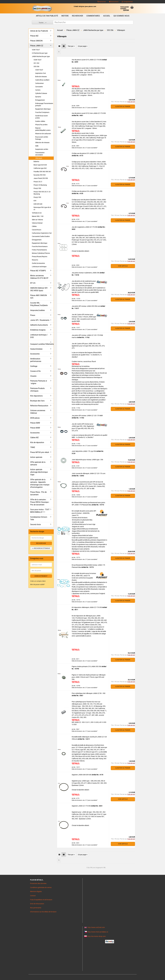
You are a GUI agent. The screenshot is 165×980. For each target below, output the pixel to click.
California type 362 (40, 168)
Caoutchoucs (37, 230)
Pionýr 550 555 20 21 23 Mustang (42, 193)
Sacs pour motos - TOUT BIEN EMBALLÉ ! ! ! (40, 511)
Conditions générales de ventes (41, 887)
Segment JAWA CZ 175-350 (81, 806)
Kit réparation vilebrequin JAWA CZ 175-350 (87, 607)
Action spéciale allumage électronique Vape (39, 472)
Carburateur (39, 83)
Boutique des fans (37, 401)
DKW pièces (35, 418)
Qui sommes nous (121, 16)
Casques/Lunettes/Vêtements (42, 344)
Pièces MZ (34, 36)
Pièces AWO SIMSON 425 (38, 297)
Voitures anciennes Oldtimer (38, 412)
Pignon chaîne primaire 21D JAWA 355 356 (87, 666)
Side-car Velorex (37, 220)
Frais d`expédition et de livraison (41, 900)
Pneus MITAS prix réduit (40, 452)
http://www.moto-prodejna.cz (98, 932)
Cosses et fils (35, 371)
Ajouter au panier (123, 107)
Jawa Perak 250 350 (41, 178)
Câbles (34, 226)
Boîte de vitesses (41, 77)
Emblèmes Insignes (38, 330)
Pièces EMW (35, 423)
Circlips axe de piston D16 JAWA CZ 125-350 (87, 191)
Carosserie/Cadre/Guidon (41, 236)
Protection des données (38, 883)
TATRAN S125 (37, 213)
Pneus (33, 315)
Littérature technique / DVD (39, 336)
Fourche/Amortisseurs (40, 246)
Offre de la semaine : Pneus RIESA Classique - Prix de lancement (40, 502)
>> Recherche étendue (41, 548)
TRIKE (33, 447)
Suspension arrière (42, 149)
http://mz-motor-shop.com (96, 936)
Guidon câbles (40, 121)
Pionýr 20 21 (38, 182)
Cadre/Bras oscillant (42, 80)
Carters (38, 90)
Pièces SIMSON (36, 41)
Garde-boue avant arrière (42, 117)
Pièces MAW (35, 428)
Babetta (36, 162)
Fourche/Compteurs (42, 112)
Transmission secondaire (40, 154)
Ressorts (35, 260)
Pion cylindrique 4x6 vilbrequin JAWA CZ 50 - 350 (89, 693)
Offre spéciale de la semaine (38, 463)
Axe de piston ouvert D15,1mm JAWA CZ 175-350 (89, 113)
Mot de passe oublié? (37, 584)
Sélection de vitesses (42, 143)
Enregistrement (127, 2)
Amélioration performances (36, 360)
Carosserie (39, 87)
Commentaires (93, 16)
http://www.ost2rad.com (96, 927)
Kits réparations (36, 396)
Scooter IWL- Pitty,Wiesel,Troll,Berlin (39, 304)
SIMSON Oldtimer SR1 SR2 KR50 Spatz (39, 289)
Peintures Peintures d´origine (39, 382)
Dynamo (38, 97)
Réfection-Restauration (39, 406)
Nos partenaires (36, 908)
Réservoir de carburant (43, 134)
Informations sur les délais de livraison (43, 912)
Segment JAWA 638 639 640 (82, 775)
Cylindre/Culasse (41, 93)
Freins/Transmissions (39, 250)
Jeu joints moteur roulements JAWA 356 (86, 273)
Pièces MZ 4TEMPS (38, 271)
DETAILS (75, 86)
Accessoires (35, 354)
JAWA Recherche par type (41, 56)
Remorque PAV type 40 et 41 (42, 208)
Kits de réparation (37, 442)
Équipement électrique (43, 109)
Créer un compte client (38, 581)
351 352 (36, 63)
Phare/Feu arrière (41, 125)
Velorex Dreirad (37, 223)
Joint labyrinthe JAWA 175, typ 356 (84, 451)
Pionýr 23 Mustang (40, 185)
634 (35, 201)
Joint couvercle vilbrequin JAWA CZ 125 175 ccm (89, 473)
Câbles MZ (34, 438)
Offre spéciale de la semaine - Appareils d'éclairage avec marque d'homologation (40, 483)
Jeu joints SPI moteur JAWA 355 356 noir (86, 306)
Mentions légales (36, 891)
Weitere (65, 16)
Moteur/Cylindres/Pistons (41, 253)
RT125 (33, 283)
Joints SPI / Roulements (40, 320)
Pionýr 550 (37, 188)
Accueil (107, 16)
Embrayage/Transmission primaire (44, 105)
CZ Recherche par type (40, 53)
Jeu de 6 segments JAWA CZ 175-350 (85, 227)
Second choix (36, 524)
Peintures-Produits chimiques (37, 390)
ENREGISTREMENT (41, 576)
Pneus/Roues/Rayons (40, 257)
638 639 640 (38, 204)
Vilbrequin (39, 158)
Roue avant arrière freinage (42, 138)
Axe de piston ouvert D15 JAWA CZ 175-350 (87, 60)
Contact (33, 896)
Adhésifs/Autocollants (39, 325)
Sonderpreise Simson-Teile (39, 518)
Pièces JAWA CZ (37, 46)
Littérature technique (39, 267)
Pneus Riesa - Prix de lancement (38, 493)
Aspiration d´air (41, 73)
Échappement (40, 100)
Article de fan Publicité (47, 16)
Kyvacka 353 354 (40, 175)
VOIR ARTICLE (123, 266)
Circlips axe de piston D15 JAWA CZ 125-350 (87, 153)
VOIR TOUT (36, 50)
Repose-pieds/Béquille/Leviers (43, 129)
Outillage (34, 366)
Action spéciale (36, 457)
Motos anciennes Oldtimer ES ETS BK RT (39, 277)
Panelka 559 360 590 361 (42, 172)
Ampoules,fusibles (37, 310)
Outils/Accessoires (38, 263)
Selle (37, 146)
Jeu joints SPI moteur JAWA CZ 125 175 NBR (87, 416)
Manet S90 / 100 (38, 216)
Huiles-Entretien (36, 349)
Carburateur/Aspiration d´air (42, 233)
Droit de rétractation (37, 904)
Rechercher (102, 2)
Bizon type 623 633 (40, 165)
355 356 (36, 67)
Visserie (33, 376)
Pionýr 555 (37, 197)
